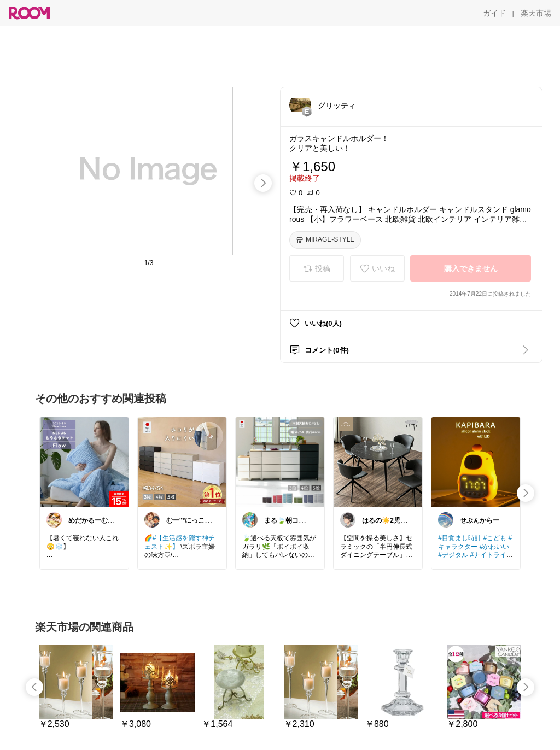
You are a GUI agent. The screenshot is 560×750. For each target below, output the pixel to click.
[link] (84, 461)
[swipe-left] (34, 687)
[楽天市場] (536, 13)
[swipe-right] (263, 183)
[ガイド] (494, 13)
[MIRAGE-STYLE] (325, 240)
